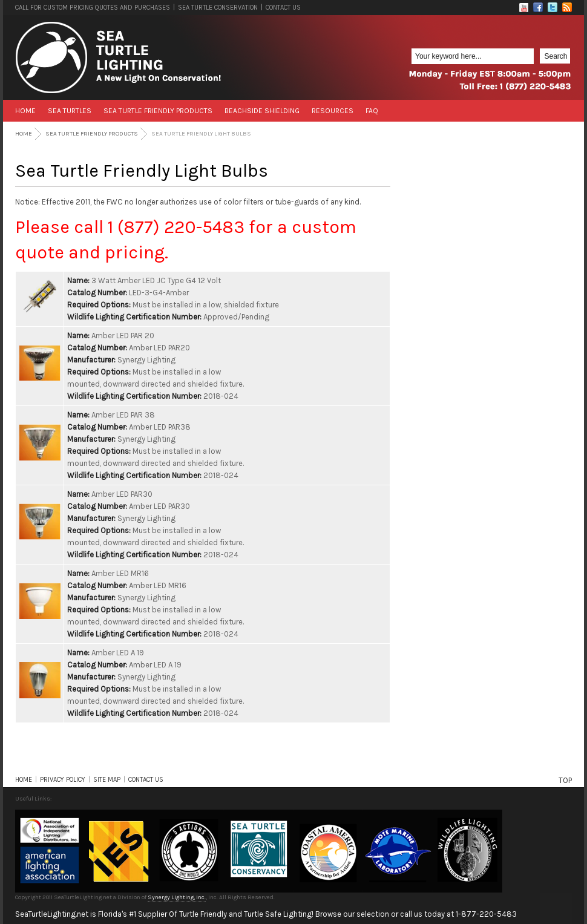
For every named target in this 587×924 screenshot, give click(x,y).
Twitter (553, 7)
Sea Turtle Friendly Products (158, 111)
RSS (567, 7)
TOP (565, 780)
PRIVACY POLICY (63, 780)
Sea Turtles (70, 111)
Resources (333, 111)
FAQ (372, 111)
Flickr (523, 7)
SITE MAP (107, 780)
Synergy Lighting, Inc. (177, 897)
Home (25, 111)
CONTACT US (283, 8)
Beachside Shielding (262, 111)
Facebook (538, 7)
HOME (24, 780)
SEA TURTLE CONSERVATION (218, 8)
